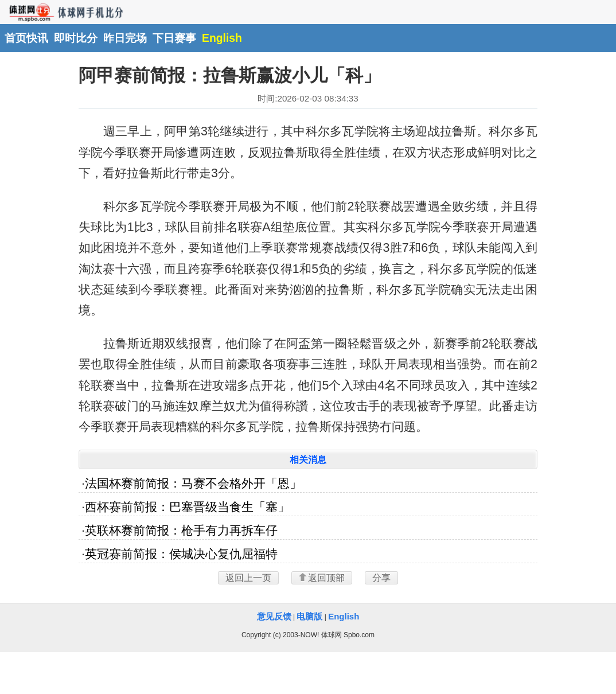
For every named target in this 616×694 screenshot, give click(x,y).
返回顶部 (322, 578)
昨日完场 (125, 38)
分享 (381, 578)
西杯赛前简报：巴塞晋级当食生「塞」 (187, 507)
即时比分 (76, 38)
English (222, 38)
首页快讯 (26, 38)
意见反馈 (274, 616)
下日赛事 (174, 38)
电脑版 (309, 616)
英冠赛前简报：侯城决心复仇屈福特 (181, 554)
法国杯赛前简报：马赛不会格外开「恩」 (193, 484)
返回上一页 (248, 578)
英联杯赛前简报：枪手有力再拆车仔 (181, 531)
